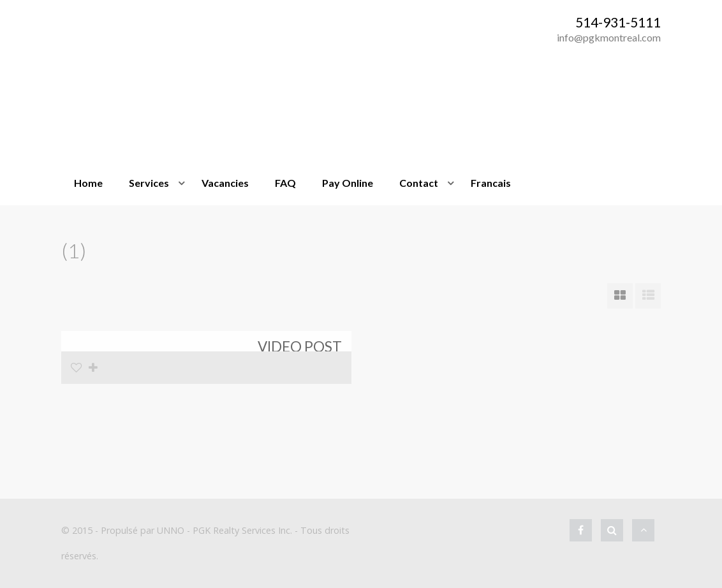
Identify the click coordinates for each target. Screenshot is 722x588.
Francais (491, 183)
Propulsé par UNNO (143, 530)
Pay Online (348, 183)
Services (149, 183)
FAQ (285, 183)
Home (88, 183)
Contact (419, 183)
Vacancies (225, 183)
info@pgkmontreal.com (609, 37)
